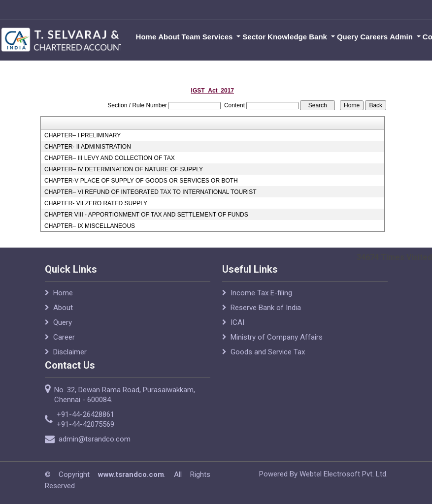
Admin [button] (402, 37)
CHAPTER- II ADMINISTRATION (88, 147)
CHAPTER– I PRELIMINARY (83, 135)
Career (64, 337)
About (169, 37)
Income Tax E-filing (261, 293)
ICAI (237, 322)
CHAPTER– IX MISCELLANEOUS (90, 226)
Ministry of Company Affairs (277, 337)
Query (348, 37)
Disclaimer (70, 352)
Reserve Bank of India (266, 308)
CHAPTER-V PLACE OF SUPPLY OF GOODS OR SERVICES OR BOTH (141, 181)
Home (146, 37)
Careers (374, 37)
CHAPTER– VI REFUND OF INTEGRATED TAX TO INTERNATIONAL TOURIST (150, 192)
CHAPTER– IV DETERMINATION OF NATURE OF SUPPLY (124, 169)
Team (191, 37)
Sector (254, 37)
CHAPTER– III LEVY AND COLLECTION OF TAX (110, 158)
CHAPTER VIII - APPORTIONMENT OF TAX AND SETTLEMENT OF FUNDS (146, 215)
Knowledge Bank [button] (298, 37)
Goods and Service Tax (268, 352)
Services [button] (219, 37)
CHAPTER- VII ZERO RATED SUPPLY (96, 203)
